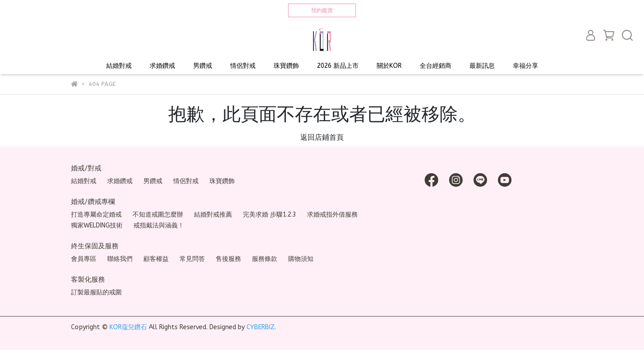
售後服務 (228, 259)
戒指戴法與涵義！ (159, 225)
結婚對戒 (119, 66)
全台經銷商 (436, 66)
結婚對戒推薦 (213, 215)
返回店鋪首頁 (322, 137)
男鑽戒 (203, 66)
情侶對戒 (243, 66)
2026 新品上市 (338, 66)
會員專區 (84, 259)
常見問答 (192, 259)
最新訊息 (482, 66)
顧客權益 (156, 259)
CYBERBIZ (260, 327)
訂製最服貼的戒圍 (96, 292)
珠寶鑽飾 (286, 66)
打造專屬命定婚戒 (96, 215)
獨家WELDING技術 (97, 225)
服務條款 (265, 259)
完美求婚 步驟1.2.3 (270, 215)
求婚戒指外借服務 (332, 215)
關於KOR (389, 66)
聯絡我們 (120, 259)
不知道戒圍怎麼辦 (158, 215)
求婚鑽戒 (162, 66)
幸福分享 (526, 66)
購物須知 (301, 259)
